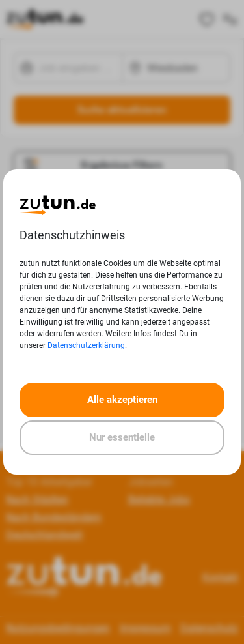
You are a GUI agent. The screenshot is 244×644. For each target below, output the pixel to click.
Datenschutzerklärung (86, 345)
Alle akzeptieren (122, 400)
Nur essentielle (122, 437)
